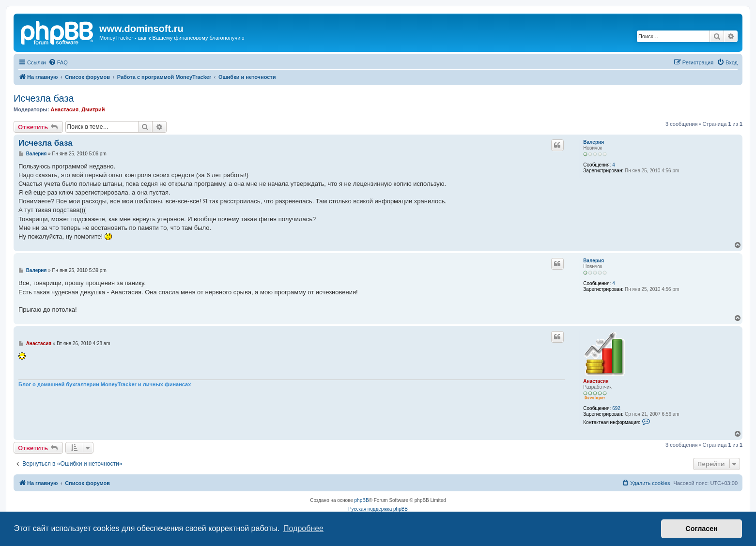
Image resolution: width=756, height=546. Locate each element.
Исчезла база (44, 98)
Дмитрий (93, 109)
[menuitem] (58, 62)
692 (616, 408)
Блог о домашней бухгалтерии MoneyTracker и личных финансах (105, 384)
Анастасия (64, 109)
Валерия (594, 142)
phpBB (362, 500)
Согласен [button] (702, 529)
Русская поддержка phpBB (378, 509)
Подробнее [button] (303, 528)
